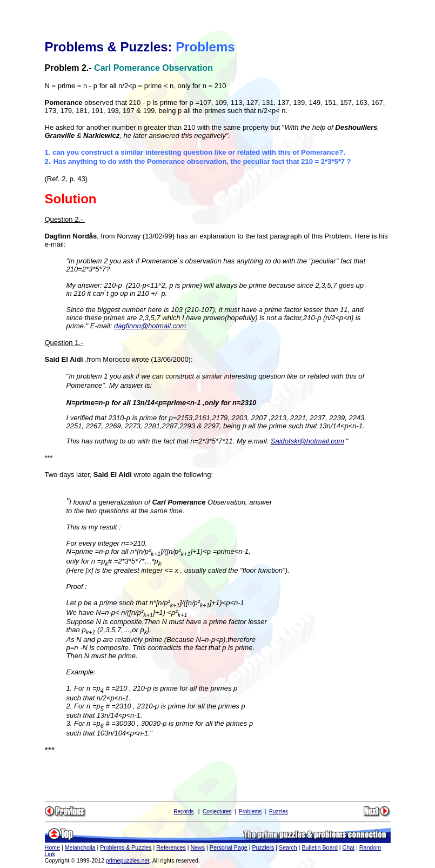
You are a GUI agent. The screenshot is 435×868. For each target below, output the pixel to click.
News (198, 847)
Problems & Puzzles (126, 847)
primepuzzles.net (128, 860)
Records (183, 811)
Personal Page (229, 847)
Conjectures (217, 811)
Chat (349, 847)
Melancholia (80, 847)
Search (288, 847)
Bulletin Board (320, 847)
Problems (250, 811)
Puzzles (279, 811)
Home (52, 847)
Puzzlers (263, 847)
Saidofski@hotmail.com (307, 441)
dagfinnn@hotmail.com (150, 326)
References (171, 847)
